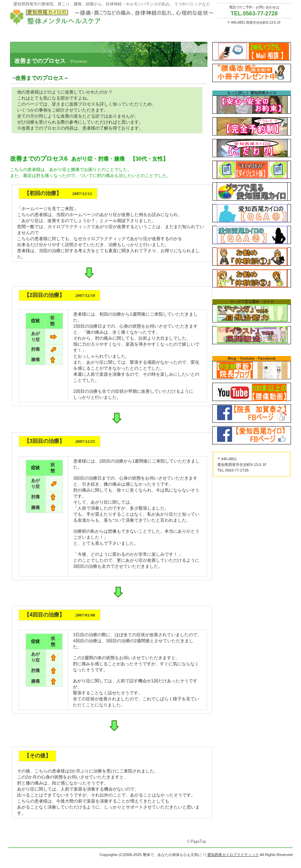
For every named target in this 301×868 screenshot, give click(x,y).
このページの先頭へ (197, 842)
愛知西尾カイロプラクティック (114, 17)
